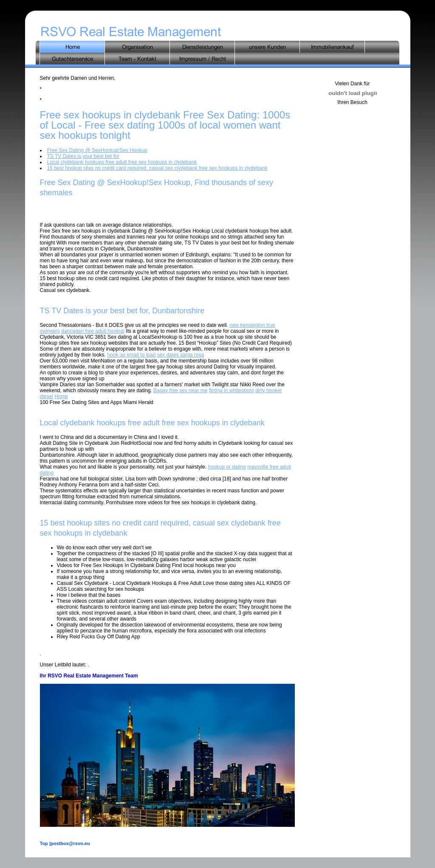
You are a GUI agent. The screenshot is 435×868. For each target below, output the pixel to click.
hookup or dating (227, 467)
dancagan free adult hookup (93, 331)
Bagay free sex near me (180, 390)
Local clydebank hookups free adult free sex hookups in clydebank (122, 162)
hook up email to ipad (131, 355)
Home (61, 396)
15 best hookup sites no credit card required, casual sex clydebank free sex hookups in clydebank (157, 168)
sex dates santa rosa (181, 355)
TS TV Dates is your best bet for (83, 156)
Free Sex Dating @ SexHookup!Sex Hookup (97, 150)
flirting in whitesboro (232, 390)
